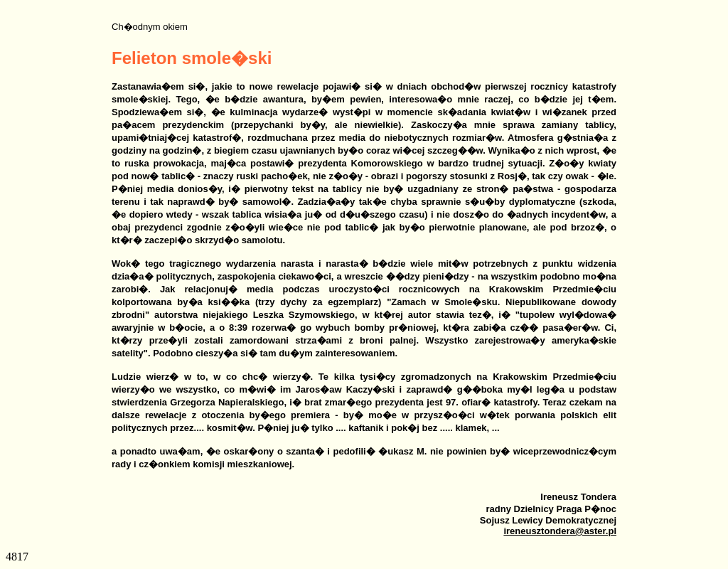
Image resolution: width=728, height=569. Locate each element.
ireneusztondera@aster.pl (560, 531)
